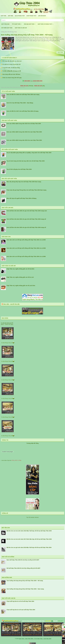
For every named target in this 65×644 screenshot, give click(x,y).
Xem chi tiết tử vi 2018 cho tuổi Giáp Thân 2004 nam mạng (23, 95)
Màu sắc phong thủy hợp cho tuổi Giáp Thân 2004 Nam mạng (24, 182)
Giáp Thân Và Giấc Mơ (21, 28)
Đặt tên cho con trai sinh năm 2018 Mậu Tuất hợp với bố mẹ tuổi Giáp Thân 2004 (29, 531)
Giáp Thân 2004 (5, 24)
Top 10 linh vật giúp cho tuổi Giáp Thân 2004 (19, 169)
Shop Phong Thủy (31, 16)
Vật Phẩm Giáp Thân (7, 28)
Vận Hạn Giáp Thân (30, 23)
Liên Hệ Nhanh (42, 16)
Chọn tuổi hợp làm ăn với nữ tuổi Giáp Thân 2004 (20, 601)
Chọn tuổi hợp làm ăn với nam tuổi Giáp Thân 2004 (21, 610)
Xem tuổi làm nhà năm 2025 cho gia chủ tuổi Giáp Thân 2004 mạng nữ (26, 227)
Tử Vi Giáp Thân (17, 23)
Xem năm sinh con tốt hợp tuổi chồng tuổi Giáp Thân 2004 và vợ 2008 (26, 248)
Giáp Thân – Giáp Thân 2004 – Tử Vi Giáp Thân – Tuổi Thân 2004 (35, 639)
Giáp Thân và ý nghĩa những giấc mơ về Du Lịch (20, 277)
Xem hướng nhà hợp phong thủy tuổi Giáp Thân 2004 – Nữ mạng (27, 35)
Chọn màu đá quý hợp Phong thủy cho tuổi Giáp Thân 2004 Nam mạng (26, 190)
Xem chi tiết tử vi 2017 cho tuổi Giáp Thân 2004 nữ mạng (22, 111)
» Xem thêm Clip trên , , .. (11, 460)
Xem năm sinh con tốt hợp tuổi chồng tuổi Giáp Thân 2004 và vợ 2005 (26, 240)
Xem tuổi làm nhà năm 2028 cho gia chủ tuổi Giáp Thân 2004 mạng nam (27, 211)
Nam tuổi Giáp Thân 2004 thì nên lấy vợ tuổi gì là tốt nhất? (23, 560)
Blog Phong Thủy (20, 16)
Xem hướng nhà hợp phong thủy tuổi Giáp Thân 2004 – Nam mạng (25, 589)
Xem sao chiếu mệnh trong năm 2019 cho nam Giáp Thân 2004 (24, 140)
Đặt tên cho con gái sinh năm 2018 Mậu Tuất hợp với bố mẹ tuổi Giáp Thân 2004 (29, 547)
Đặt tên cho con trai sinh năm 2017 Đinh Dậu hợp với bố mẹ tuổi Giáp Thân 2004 (29, 539)
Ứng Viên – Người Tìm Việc (11, 304)
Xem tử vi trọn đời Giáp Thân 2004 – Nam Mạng (20, 103)
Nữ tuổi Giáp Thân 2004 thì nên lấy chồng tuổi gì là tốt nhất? (23, 568)
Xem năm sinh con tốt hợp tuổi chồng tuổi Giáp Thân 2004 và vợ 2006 (26, 256)
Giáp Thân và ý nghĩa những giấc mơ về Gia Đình (20, 269)
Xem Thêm (60, 52)
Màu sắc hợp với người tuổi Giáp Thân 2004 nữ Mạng (21, 198)
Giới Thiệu (11, 16)
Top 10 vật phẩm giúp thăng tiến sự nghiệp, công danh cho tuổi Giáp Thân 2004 (29, 153)
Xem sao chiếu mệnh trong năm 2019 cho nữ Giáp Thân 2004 (24, 124)
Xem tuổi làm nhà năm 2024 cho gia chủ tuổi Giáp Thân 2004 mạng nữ (26, 219)
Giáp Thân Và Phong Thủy (46, 23)
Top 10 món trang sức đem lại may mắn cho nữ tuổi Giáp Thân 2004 (26, 161)
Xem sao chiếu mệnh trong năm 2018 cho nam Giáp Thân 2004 (24, 132)
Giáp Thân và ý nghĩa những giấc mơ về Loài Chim (21, 286)
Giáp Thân (3, 16)
